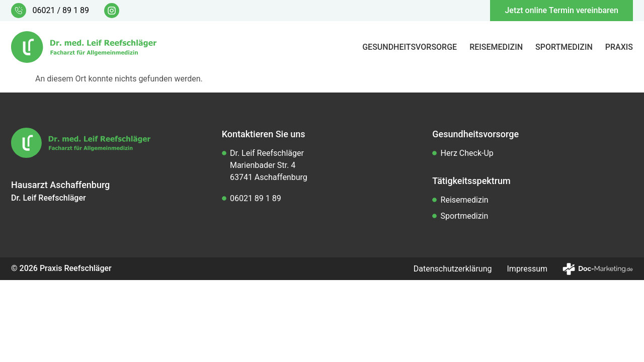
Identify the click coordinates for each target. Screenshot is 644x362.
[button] (22, 340)
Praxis (619, 47)
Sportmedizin (564, 47)
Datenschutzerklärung (453, 269)
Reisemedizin (496, 47)
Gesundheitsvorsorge (410, 47)
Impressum (528, 269)
